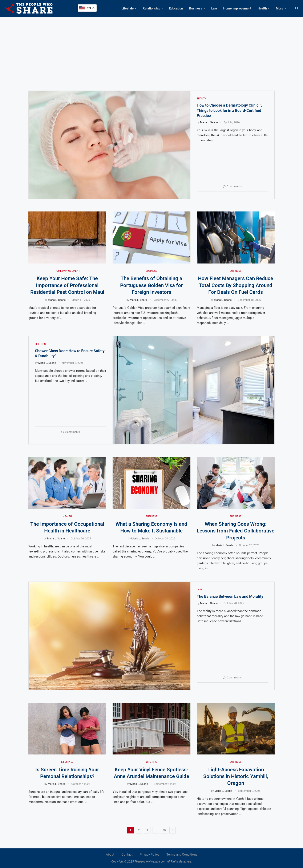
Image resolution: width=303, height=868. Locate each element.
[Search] (297, 8)
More (280, 8)
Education (176, 8)
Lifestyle (128, 8)
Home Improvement (237, 8)
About (110, 855)
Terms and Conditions (182, 855)
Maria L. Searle (209, 122)
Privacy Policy (150, 855)
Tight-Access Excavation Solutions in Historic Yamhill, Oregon (236, 776)
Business (196, 8)
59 (164, 830)
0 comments (232, 186)
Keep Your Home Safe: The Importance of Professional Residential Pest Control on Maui (67, 285)
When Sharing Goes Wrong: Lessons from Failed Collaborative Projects (236, 531)
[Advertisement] (151, 48)
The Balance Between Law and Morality (230, 596)
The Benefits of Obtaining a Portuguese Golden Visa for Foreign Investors (151, 285)
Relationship (151, 8)
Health (262, 8)
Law (214, 8)
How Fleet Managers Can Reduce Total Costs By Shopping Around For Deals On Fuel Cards (236, 285)
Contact (127, 855)
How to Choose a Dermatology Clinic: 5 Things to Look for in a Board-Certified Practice (230, 110)
